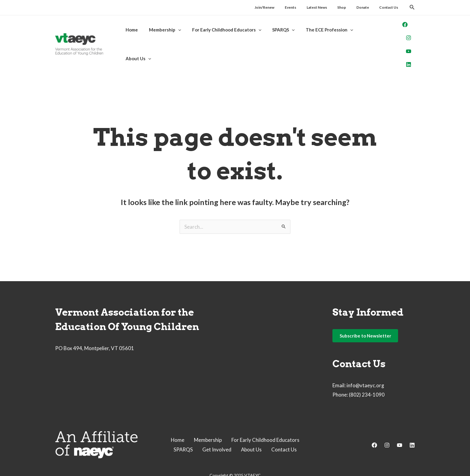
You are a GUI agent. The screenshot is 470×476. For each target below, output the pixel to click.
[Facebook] (398, 21)
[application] (175, 34)
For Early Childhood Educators (265, 420)
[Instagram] (401, 30)
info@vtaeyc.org (366, 366)
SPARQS (183, 430)
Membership (208, 420)
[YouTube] (401, 40)
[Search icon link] (412, 8)
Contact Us (284, 430)
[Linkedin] (401, 49)
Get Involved (217, 430)
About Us (251, 430)
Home (177, 420)
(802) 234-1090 (367, 375)
